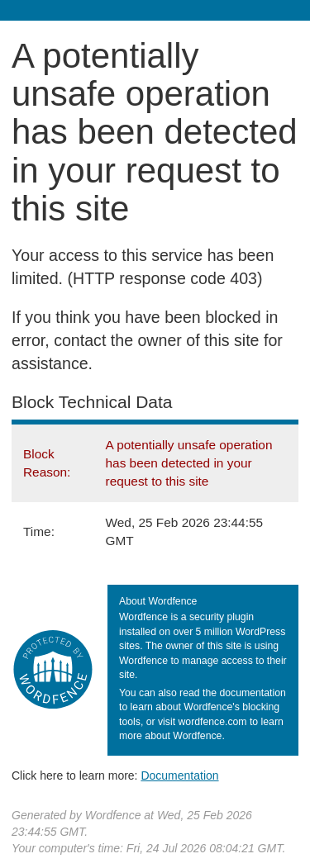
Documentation (179, 776)
